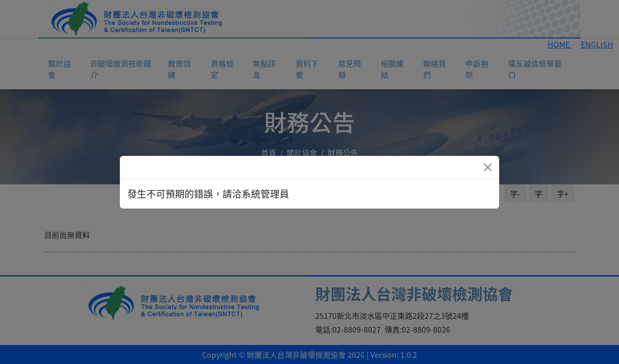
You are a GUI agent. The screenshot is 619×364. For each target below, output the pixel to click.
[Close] (488, 167)
